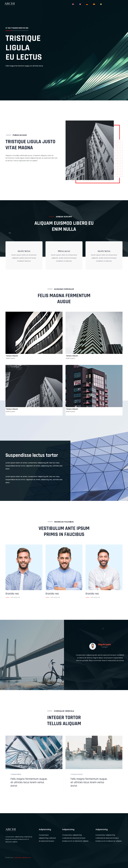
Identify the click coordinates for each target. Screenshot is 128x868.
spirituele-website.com (23, 858)
